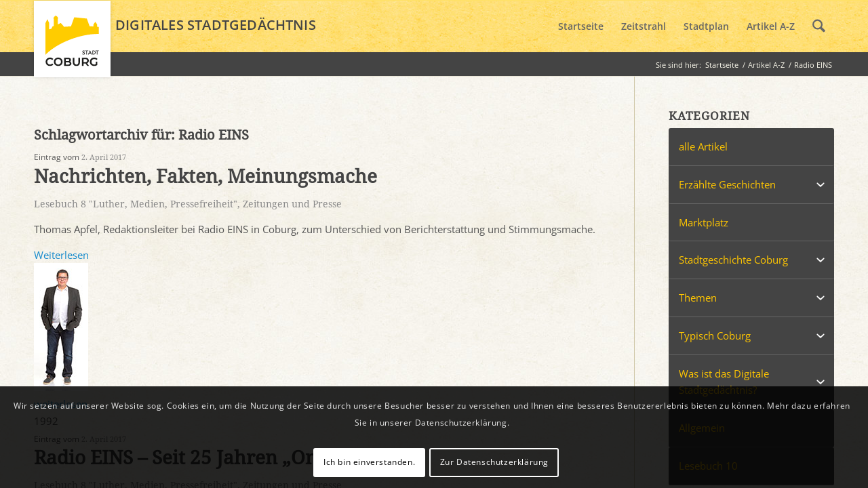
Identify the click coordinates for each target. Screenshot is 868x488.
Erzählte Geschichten (727, 184)
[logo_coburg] (72, 45)
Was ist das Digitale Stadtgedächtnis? (724, 382)
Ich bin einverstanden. (369, 462)
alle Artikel (703, 146)
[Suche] (819, 26)
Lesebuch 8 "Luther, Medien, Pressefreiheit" (136, 204)
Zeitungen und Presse (292, 204)
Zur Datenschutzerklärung (494, 462)
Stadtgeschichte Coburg (733, 260)
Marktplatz (704, 222)
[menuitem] (581, 26)
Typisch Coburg (715, 335)
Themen (698, 298)
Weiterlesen (61, 255)
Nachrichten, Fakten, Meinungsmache (205, 177)
